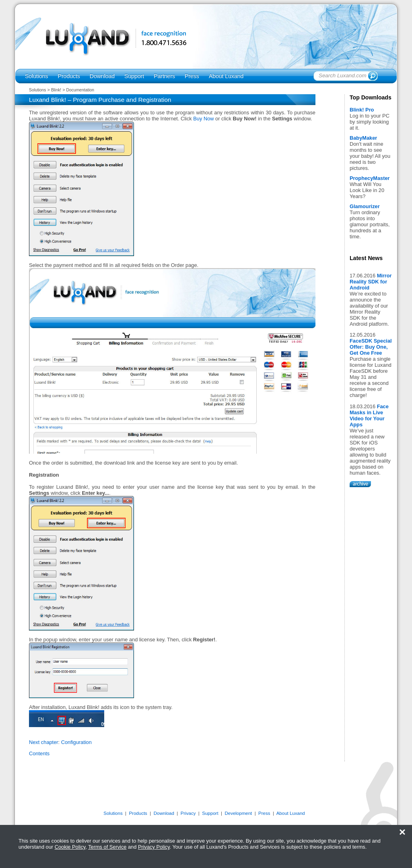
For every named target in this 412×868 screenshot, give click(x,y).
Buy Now (203, 119)
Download (102, 76)
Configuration (76, 742)
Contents (39, 753)
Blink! (56, 90)
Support (134, 76)
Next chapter (44, 742)
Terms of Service (107, 847)
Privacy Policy (154, 847)
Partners (164, 76)
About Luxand (226, 76)
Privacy (188, 813)
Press (192, 76)
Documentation (80, 90)
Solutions (37, 76)
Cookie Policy (70, 847)
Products (69, 76)
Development (238, 813)
